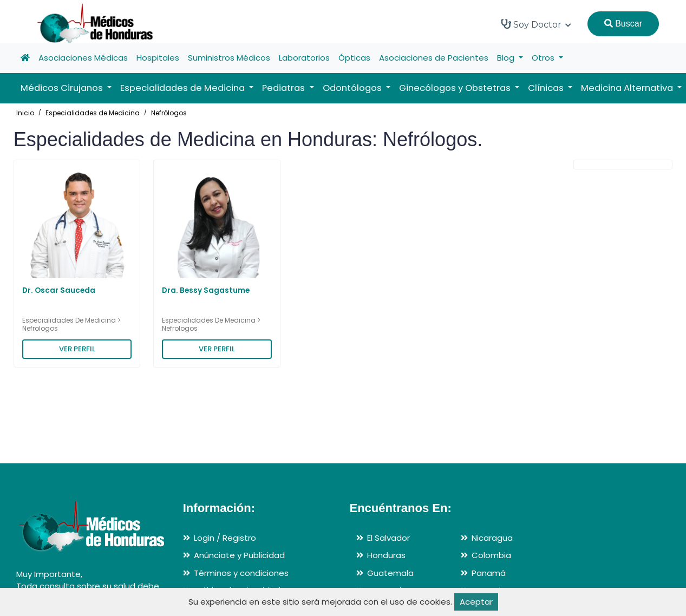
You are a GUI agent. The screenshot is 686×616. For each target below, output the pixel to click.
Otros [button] (544, 58)
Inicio (25, 113)
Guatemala (390, 573)
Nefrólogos (169, 113)
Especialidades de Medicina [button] (184, 88)
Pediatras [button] (285, 88)
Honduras (386, 555)
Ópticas (354, 58)
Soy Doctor (536, 24)
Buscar (623, 24)
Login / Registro (225, 538)
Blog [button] (507, 58)
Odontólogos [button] (353, 88)
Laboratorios (304, 58)
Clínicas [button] (547, 88)
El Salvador (388, 538)
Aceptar (476, 602)
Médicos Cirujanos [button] (63, 88)
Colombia (491, 555)
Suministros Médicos (229, 58)
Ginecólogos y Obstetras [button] (456, 88)
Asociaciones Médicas (83, 58)
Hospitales (158, 58)
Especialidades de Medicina (93, 113)
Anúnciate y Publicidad (239, 555)
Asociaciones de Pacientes (434, 58)
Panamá (489, 573)
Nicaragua (492, 538)
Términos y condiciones (241, 573)
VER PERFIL (77, 349)
